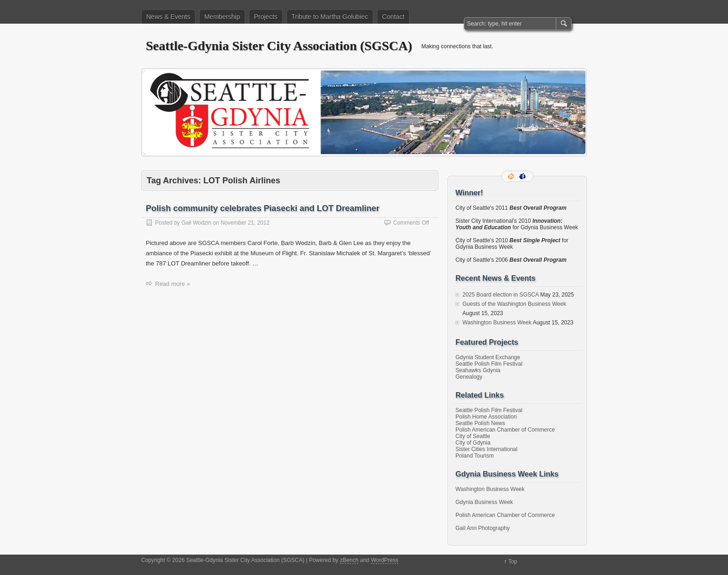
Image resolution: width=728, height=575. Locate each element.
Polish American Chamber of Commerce (505, 430)
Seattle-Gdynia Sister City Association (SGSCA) (279, 46)
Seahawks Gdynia (478, 370)
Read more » (172, 284)
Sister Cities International (486, 449)
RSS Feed (512, 176)
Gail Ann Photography (483, 528)
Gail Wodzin (196, 223)
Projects (266, 17)
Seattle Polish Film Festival (489, 364)
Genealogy (469, 377)
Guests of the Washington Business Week (514, 304)
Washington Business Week (497, 323)
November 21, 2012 (245, 223)
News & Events (168, 17)
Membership (222, 17)
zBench (349, 560)
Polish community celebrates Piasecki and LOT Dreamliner (263, 208)
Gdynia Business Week (484, 502)
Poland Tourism (475, 456)
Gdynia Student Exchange (488, 357)
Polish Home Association (486, 417)
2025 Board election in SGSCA (500, 295)
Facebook (523, 176)
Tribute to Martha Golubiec (330, 17)
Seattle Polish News (480, 423)
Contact (393, 17)
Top (513, 562)
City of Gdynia (473, 443)
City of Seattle (473, 436)
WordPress (385, 560)
